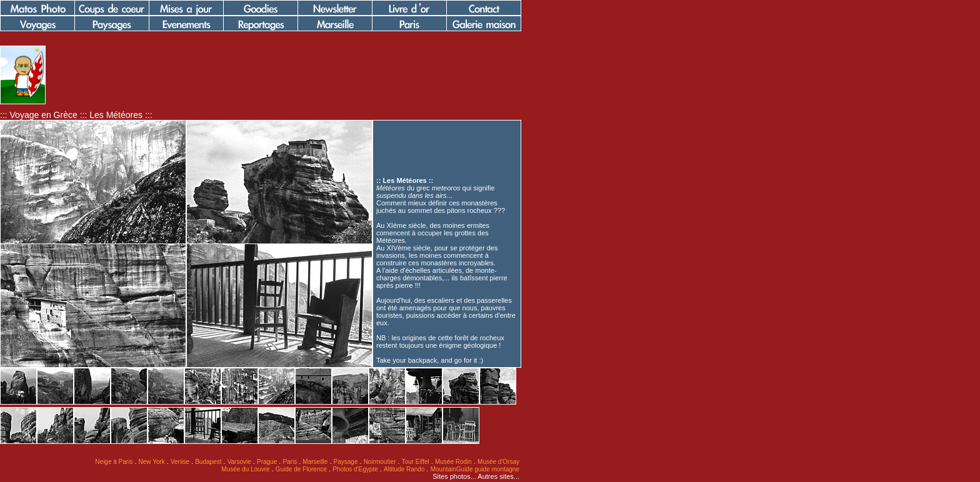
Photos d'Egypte (355, 469)
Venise (180, 462)
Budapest (208, 462)
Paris (290, 462)
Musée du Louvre (245, 469)
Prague (267, 462)
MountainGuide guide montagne (475, 469)
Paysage (346, 462)
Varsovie (239, 462)
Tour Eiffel (416, 462)
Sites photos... (454, 476)
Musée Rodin (453, 462)
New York (152, 462)
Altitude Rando (404, 469)
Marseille (315, 462)
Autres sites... (498, 476)
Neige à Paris (114, 462)
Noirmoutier (380, 462)
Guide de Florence (301, 469)
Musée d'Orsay (498, 462)
